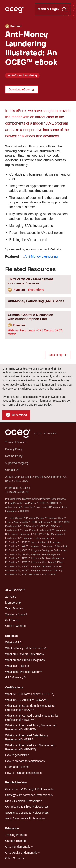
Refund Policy (14, 456)
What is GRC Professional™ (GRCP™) (30, 694)
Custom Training (15, 841)
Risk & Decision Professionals (24, 801)
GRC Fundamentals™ (19, 847)
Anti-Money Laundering (22, 75)
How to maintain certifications (23, 773)
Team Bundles (14, 608)
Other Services (14, 858)
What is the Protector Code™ (23, 672)
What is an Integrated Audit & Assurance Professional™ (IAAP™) (30, 708)
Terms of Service (18, 405)
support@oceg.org (17, 463)
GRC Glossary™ (16, 677)
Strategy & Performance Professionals (29, 795)
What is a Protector (17, 666)
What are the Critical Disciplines (25, 660)
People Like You (16, 782)
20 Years (11, 597)
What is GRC (13, 642)
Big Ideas (11, 636)
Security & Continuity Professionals (27, 813)
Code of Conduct (16, 626)
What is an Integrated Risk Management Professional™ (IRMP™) (30, 747)
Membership (13, 603)
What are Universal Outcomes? (25, 654)
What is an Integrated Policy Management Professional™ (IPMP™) (31, 727)
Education (12, 828)
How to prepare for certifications (25, 761)
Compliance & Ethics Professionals (27, 807)
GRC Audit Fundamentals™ (23, 853)
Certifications (14, 687)
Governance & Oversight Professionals (29, 789)
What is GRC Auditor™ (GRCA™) (26, 700)
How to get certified (17, 755)
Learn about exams (17, 767)
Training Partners (16, 835)
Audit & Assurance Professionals (25, 818)
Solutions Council (16, 614)
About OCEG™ (15, 590)
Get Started (12, 620)
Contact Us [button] (12, 470)
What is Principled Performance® (26, 648)
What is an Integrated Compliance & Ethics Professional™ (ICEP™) (32, 718)
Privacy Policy (43, 405)
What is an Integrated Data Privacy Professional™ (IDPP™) (27, 737)
